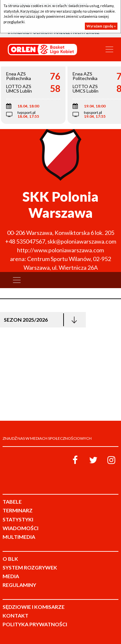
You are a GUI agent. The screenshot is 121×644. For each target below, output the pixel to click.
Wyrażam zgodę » (101, 26)
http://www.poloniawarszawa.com (60, 250)
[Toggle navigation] (109, 49)
